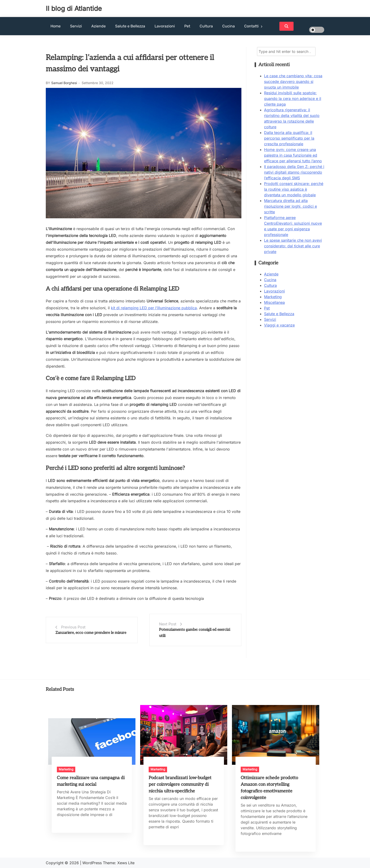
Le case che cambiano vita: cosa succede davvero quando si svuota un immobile (293, 82)
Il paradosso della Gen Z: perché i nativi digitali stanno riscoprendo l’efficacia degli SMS (294, 172)
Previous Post (73, 627)
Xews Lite (126, 863)
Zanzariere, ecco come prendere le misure (91, 633)
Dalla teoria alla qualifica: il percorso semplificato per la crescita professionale (289, 138)
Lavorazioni (165, 26)
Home (56, 26)
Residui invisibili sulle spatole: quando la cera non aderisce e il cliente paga (293, 99)
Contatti (251, 26)
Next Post (168, 624)
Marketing (273, 297)
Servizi (76, 26)
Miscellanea (274, 302)
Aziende (99, 26)
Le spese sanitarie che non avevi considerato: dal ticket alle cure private (293, 246)
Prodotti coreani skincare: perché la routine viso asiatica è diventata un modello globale (294, 189)
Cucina (229, 26)
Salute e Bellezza (130, 26)
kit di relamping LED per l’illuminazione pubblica (154, 308)
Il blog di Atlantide (74, 9)
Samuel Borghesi (64, 83)
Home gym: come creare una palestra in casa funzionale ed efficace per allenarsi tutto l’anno (293, 155)
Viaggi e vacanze (279, 325)
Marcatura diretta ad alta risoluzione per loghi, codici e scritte (290, 206)
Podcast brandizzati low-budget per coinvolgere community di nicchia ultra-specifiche (180, 784)
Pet (187, 26)
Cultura (206, 26)
